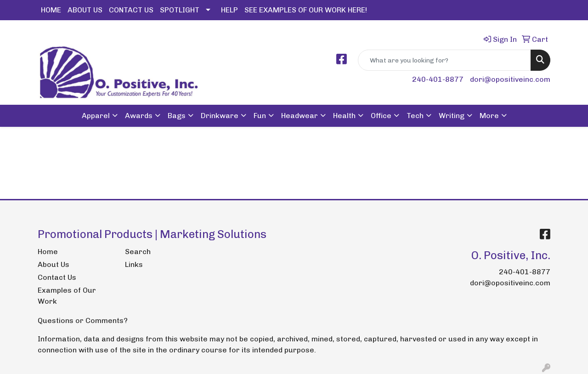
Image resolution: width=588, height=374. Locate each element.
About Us (54, 264)
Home (48, 252)
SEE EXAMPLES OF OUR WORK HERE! (306, 10)
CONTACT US (131, 10)
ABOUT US (85, 10)
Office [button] (381, 116)
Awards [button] (139, 116)
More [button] (489, 116)
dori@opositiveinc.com (510, 79)
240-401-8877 (438, 79)
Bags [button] (177, 116)
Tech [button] (415, 116)
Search (138, 252)
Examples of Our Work (67, 296)
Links (134, 264)
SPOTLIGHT (180, 10)
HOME (51, 10)
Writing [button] (452, 116)
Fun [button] (260, 116)
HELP (229, 10)
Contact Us (57, 277)
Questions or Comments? (83, 320)
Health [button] (344, 116)
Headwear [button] (300, 116)
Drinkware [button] (220, 116)
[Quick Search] (444, 60)
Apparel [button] (96, 116)
